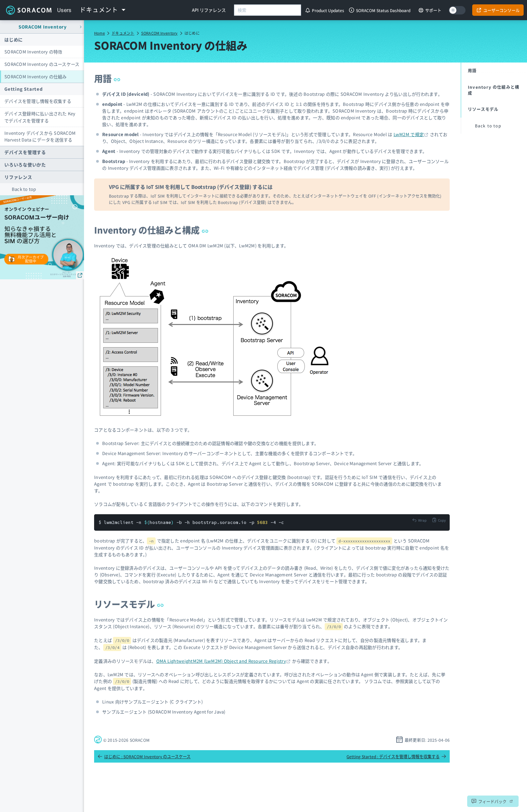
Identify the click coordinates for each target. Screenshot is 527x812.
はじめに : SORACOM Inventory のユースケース (144, 756)
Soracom (29, 10)
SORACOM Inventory (159, 33)
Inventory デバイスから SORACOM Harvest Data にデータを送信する (40, 136)
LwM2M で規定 (409, 134)
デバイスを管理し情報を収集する (38, 101)
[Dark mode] (457, 10)
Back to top (24, 189)
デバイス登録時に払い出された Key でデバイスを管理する (40, 117)
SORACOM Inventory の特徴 (33, 52)
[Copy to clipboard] (439, 520)
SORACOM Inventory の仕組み (36, 76)
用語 (107, 78)
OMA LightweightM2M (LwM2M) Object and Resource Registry (221, 661)
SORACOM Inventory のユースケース (42, 64)
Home (99, 33)
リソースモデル (129, 604)
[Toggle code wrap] (419, 520)
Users (64, 10)
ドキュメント (123, 33)
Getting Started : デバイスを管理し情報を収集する (396, 756)
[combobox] (268, 10)
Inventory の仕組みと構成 (151, 230)
